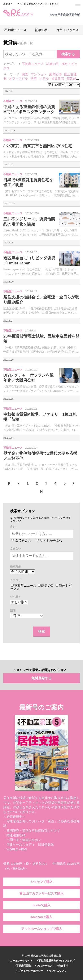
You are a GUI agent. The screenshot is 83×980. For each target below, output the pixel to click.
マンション (39, 74)
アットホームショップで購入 (42, 929)
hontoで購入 (41, 905)
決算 (34, 79)
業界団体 (55, 74)
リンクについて (57, 971)
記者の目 (41, 30)
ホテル (44, 79)
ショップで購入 (42, 882)
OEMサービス (44, 966)
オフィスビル (18, 79)
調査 (25, 74)
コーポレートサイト (21, 961)
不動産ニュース (15, 30)
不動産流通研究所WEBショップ (56, 961)
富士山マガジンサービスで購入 (41, 893)
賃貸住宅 (58, 79)
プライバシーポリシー (30, 971)
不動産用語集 (23, 966)
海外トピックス (68, 30)
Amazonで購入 (42, 917)
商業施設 (73, 79)
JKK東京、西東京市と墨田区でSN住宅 (38, 146)
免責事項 (63, 966)
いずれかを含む (49, 540)
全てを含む (21, 540)
